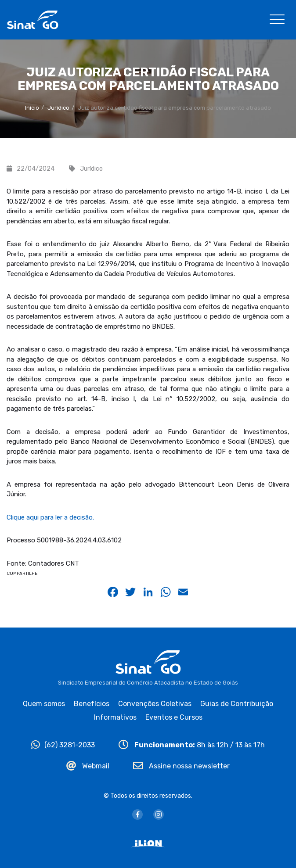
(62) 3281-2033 (63, 745)
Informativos (115, 717)
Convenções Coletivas (155, 704)
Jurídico (58, 108)
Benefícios (92, 704)
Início (32, 108)
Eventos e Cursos (174, 717)
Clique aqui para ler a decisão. (50, 517)
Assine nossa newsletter (181, 766)
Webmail (88, 766)
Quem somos (44, 704)
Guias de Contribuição (237, 704)
